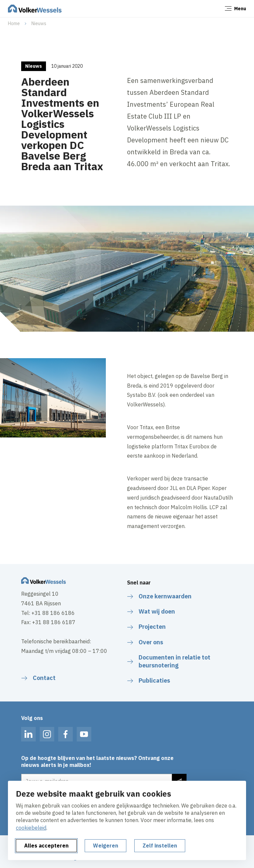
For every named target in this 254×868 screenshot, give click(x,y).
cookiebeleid (31, 828)
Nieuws (39, 23)
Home (14, 23)
